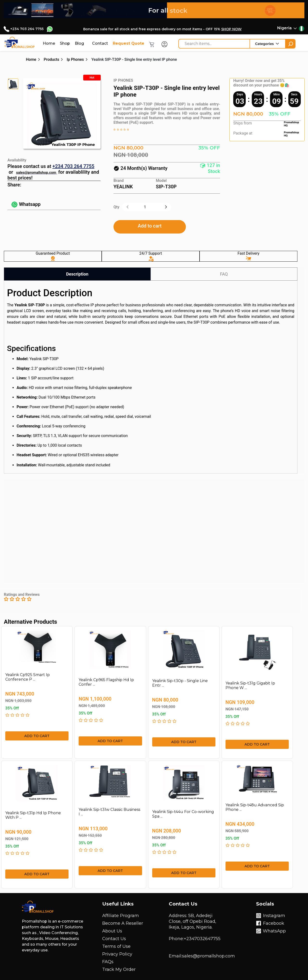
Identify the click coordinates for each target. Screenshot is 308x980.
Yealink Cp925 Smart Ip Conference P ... (28, 677)
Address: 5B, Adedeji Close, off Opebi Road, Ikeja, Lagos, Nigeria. (192, 921)
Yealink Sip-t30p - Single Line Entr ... (180, 683)
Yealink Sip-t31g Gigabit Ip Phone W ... (250, 685)
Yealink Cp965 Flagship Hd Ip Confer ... (106, 682)
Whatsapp (26, 204)
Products (52, 59)
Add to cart (150, 226)
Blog (79, 43)
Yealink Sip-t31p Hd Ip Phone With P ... (33, 815)
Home (49, 43)
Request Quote (129, 43)
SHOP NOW (231, 29)
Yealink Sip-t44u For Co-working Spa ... (183, 814)
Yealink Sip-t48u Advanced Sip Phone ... (255, 807)
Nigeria (284, 28)
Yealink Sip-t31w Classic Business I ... (109, 812)
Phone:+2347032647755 (195, 939)
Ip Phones (75, 59)
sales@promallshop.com (36, 173)
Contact (100, 43)
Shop (65, 43)
